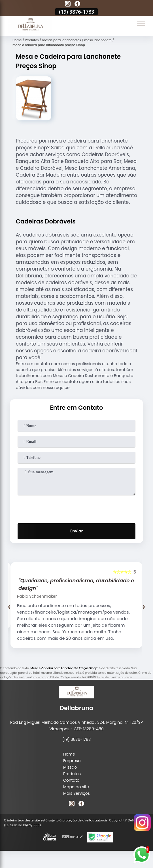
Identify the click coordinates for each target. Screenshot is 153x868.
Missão (70, 767)
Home (69, 754)
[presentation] (76, 508)
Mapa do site (76, 787)
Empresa (72, 761)
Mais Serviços (76, 793)
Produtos (72, 774)
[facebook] (77, 5)
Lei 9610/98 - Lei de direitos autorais (107, 677)
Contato (71, 780)
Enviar (76, 531)
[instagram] (68, 5)
